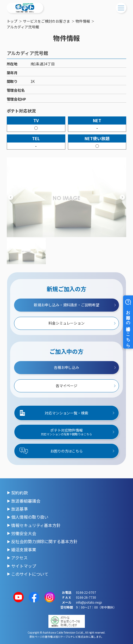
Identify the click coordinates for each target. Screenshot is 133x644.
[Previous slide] (11, 197)
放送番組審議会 (26, 501)
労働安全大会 (24, 533)
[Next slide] (122, 197)
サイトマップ (24, 566)
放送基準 (20, 509)
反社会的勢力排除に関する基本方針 (44, 541)
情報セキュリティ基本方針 (36, 525)
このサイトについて (30, 574)
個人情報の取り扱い (30, 517)
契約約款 (20, 493)
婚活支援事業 (24, 549)
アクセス (19, 558)
